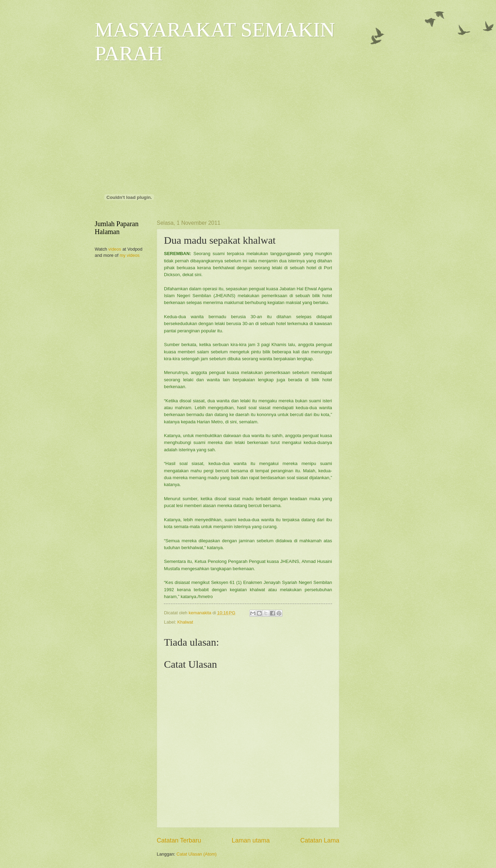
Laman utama (251, 840)
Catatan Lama (320, 840)
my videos (130, 255)
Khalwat (185, 622)
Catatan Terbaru (179, 840)
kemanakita (201, 613)
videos (115, 249)
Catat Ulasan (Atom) (197, 854)
